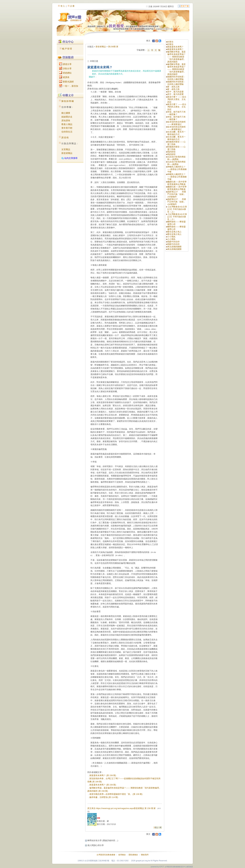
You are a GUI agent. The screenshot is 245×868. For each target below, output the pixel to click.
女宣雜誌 (66, 149)
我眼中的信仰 (173, 242)
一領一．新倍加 (69, 86)
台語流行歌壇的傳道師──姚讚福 (176, 158)
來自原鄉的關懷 (174, 247)
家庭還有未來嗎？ (175, 47)
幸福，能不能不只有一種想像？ (176, 113)
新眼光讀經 (66, 82)
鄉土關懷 (66, 113)
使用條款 (122, 855)
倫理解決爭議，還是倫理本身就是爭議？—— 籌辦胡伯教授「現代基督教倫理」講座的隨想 (176, 57)
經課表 (64, 77)
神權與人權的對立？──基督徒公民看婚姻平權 (177, 169)
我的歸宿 (171, 152)
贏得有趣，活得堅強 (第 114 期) (104, 797)
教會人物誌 (67, 124)
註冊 (72, 6)
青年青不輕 (67, 128)
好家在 (170, 42)
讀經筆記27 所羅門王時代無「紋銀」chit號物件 (177, 194)
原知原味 (66, 120)
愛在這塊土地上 (174, 232)
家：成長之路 (173, 87)
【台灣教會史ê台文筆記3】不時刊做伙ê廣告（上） (177, 209)
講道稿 (65, 137)
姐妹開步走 (67, 117)
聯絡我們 (145, 855)
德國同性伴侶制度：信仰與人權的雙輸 (176, 78)
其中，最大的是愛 (175, 92)
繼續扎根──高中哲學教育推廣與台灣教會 (177, 183)
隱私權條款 (133, 855)
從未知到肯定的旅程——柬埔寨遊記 (176, 123)
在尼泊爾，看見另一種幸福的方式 (176, 133)
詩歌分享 (65, 69)
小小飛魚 (171, 237)
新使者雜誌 (67, 153)
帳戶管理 (67, 49)
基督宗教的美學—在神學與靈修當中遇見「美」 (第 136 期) (116, 794)
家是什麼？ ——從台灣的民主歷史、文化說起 (177, 99)
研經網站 (65, 73)
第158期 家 (113, 47)
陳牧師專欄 (68, 101)
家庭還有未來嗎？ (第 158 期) (103, 775)
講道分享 (65, 64)
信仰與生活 (67, 132)
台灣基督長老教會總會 (106, 855)
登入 (63, 6)
